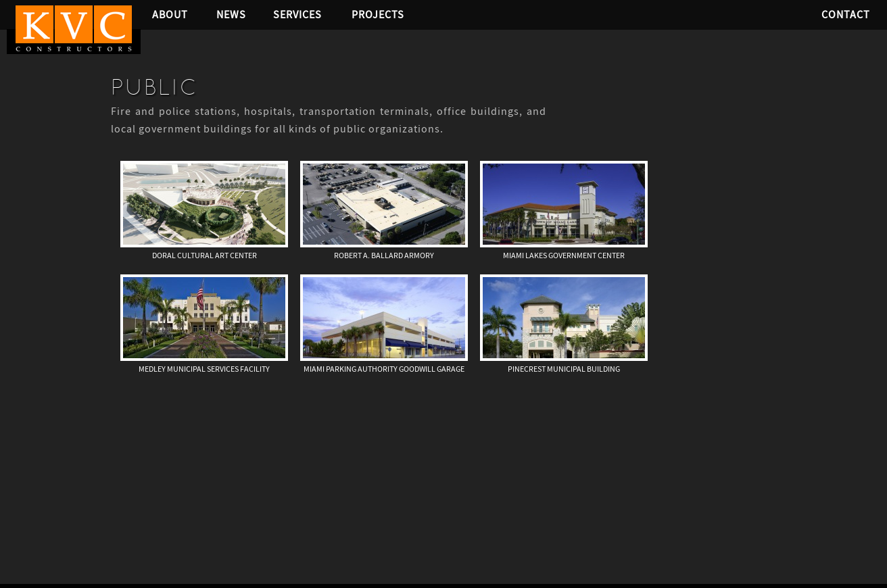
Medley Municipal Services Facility (204, 369)
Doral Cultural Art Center (205, 255)
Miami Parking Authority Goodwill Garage (384, 369)
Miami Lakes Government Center (564, 255)
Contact (846, 15)
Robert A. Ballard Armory (384, 255)
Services (297, 15)
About (170, 15)
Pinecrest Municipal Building (564, 369)
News (231, 15)
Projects (378, 15)
